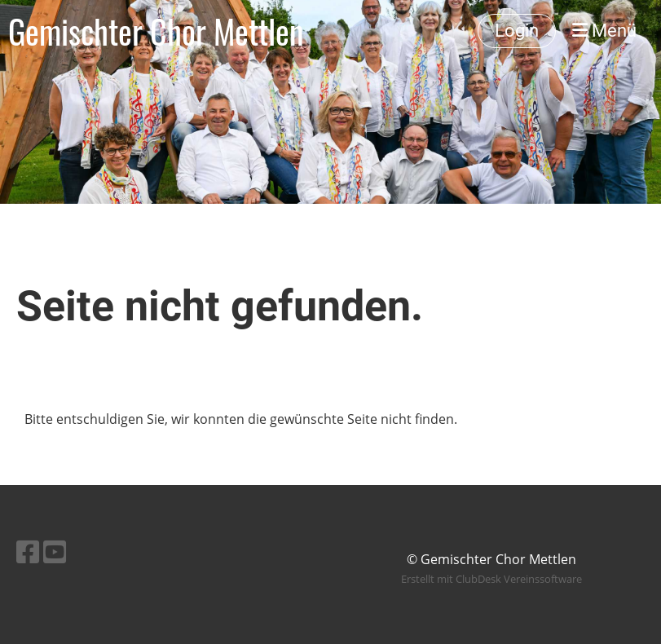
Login (517, 31)
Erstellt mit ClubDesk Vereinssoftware (491, 579)
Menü (604, 31)
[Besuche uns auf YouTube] (55, 551)
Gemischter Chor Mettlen (156, 31)
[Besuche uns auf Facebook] (28, 551)
